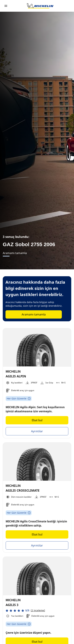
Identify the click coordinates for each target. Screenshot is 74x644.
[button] (25, 611)
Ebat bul (37, 420)
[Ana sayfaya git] (40, 6)
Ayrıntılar (37, 431)
